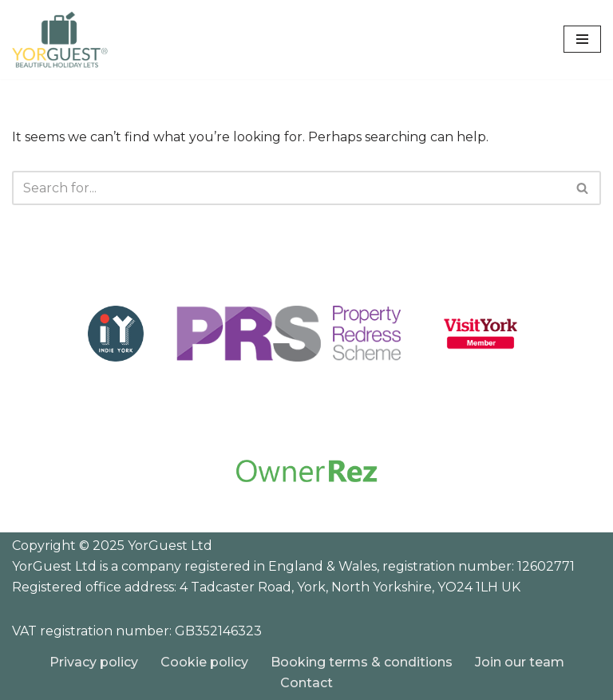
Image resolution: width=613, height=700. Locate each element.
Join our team (520, 662)
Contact (306, 683)
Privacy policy (94, 662)
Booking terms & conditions (362, 662)
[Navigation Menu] (582, 39)
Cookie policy (204, 662)
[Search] (289, 188)
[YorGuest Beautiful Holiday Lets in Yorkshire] (60, 40)
